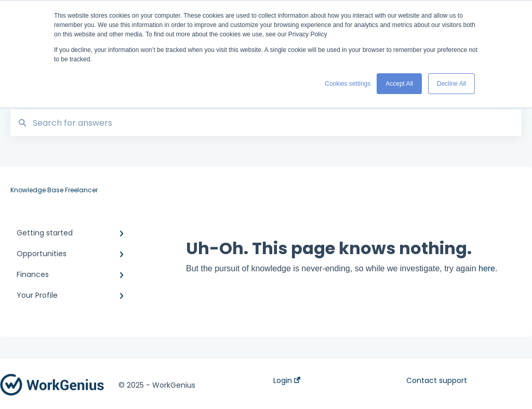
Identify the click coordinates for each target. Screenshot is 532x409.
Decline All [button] (451, 84)
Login (287, 380)
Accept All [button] (399, 84)
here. (488, 268)
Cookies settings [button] (348, 84)
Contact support (437, 380)
